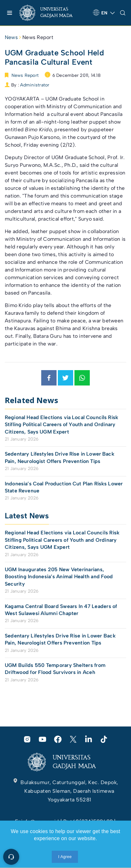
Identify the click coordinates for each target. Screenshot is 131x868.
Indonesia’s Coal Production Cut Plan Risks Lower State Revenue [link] (64, 487)
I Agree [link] (65, 857)
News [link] (11, 37)
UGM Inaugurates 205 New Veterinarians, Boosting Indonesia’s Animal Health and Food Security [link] (59, 577)
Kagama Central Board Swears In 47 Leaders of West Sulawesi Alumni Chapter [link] (61, 610)
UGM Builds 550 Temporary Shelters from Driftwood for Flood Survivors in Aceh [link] (55, 669)
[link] (51, 13)
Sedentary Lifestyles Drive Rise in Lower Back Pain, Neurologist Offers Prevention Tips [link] (60, 457)
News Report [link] (38, 37)
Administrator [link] (35, 85)
